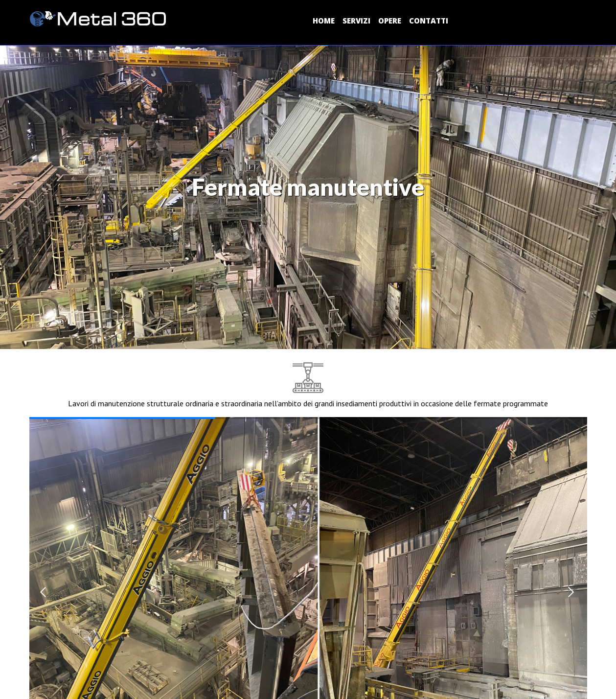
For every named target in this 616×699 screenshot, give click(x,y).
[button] (45, 592)
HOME (324, 21)
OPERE (390, 21)
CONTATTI (429, 21)
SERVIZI (356, 21)
